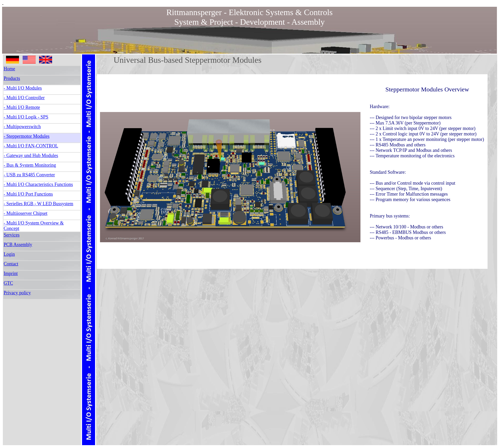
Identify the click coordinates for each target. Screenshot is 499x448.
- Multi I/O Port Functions (28, 194)
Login (9, 254)
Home (9, 69)
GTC (8, 283)
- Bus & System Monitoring (30, 165)
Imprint (11, 273)
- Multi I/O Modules (23, 88)
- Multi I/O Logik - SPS (26, 117)
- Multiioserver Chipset (26, 213)
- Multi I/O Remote (22, 107)
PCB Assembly (18, 245)
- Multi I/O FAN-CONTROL (31, 146)
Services (12, 235)
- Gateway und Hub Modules (31, 155)
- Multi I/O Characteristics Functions (38, 184)
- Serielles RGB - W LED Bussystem (38, 204)
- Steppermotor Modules (27, 136)
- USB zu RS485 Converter (29, 175)
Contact (11, 264)
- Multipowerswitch (22, 127)
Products (12, 78)
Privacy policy (17, 293)
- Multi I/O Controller (24, 98)
